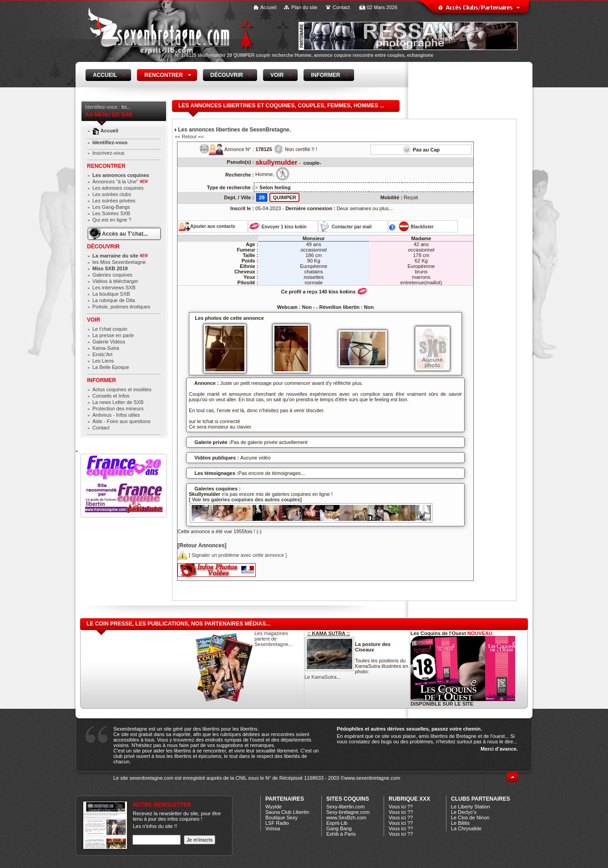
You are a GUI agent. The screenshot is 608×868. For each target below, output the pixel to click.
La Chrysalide (466, 828)
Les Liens (103, 361)
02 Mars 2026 (382, 7)
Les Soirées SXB (111, 213)
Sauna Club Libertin (287, 812)
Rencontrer (106, 166)
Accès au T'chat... (125, 234)
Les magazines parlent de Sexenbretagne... (274, 639)
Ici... (126, 107)
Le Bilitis (460, 823)
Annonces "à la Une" (120, 182)
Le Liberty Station (471, 807)
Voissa (273, 828)
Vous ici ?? (401, 807)
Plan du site (304, 7)
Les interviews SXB (114, 288)
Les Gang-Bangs (111, 207)
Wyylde (274, 807)
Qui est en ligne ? (112, 220)
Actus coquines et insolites (122, 389)
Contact (341, 7)
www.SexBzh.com (346, 818)
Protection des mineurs (118, 409)
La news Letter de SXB (118, 402)
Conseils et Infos (111, 396)
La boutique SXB (111, 294)
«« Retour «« (189, 136)
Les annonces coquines (121, 175)
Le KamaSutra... (323, 677)
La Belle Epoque (111, 367)
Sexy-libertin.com (345, 807)
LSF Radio (277, 823)
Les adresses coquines (118, 188)
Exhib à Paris (341, 834)
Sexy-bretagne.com (348, 812)
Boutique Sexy (281, 818)
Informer (101, 380)
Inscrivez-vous (108, 153)
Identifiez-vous (110, 142)
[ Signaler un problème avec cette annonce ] (232, 555)
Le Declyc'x (464, 812)
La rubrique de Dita (114, 300)
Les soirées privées (114, 201)
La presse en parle (113, 335)
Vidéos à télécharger (115, 281)
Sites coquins (348, 799)
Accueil (268, 7)
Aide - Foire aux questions (122, 421)
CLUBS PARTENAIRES (481, 799)
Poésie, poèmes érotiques (121, 307)
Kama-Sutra (106, 348)
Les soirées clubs (112, 194)
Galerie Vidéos (109, 342)
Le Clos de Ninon (470, 818)
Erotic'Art (102, 354)
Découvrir (103, 247)
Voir (94, 320)
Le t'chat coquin (110, 329)
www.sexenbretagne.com (372, 778)
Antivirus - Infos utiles (116, 415)
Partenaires (285, 799)
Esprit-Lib (337, 823)
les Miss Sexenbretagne (119, 262)
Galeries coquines (112, 275)
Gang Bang (339, 828)
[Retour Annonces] (202, 545)
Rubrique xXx (409, 799)
